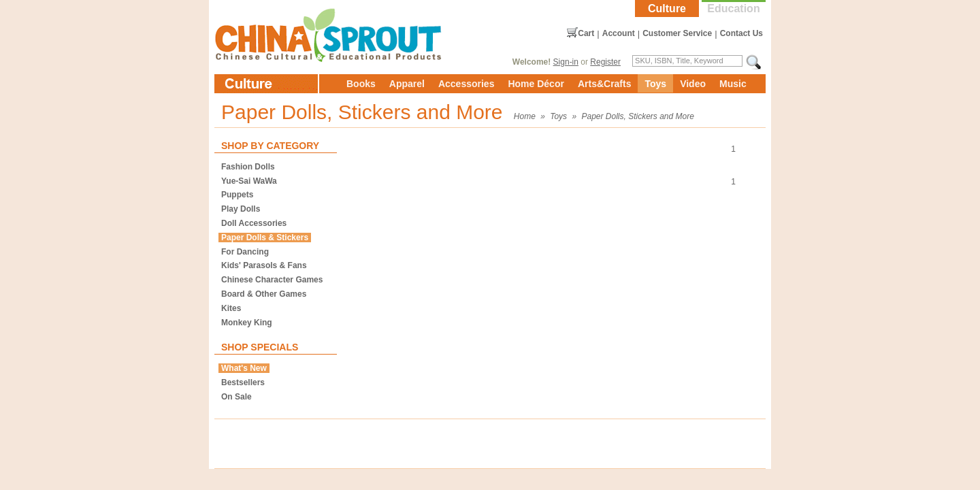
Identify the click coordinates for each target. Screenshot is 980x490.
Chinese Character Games (272, 280)
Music (733, 84)
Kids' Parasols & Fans (264, 265)
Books (361, 84)
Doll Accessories (254, 223)
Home (525, 116)
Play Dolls (241, 209)
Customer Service (677, 33)
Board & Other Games (264, 294)
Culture (667, 9)
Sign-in (566, 62)
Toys (655, 84)
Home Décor (536, 84)
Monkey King (247, 323)
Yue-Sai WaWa (249, 181)
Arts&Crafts (605, 84)
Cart (586, 33)
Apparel (407, 84)
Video (693, 84)
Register (605, 62)
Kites (231, 308)
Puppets (237, 195)
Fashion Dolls (248, 167)
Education (733, 9)
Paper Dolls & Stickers (265, 238)
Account (619, 33)
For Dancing (245, 252)
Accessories (467, 84)
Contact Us (741, 33)
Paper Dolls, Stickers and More (637, 116)
